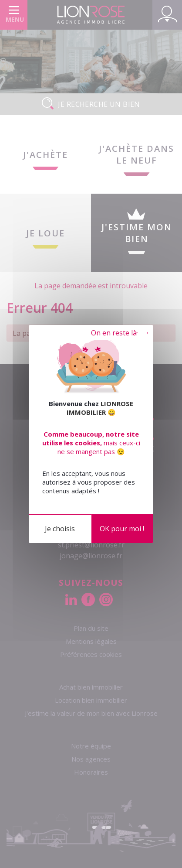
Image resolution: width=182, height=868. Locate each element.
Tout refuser (113, 333)
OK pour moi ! (122, 529)
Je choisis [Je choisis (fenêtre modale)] (60, 529)
